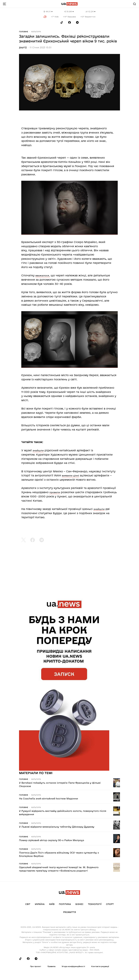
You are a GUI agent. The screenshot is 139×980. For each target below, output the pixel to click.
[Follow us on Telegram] (77, 22)
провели (55, 492)
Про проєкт (36, 966)
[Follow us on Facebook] (69, 22)
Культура (36, 32)
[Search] (134, 4)
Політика (65, 904)
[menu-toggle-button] (5, 4)
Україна (40, 904)
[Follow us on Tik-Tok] (62, 22)
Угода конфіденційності (73, 966)
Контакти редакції (100, 966)
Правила (51, 966)
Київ (52, 904)
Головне (24, 32)
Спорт (110, 904)
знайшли (38, 450)
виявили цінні (70, 475)
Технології (95, 904)
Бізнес (79, 904)
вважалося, (43, 275)
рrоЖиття (70, 912)
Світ (28, 904)
